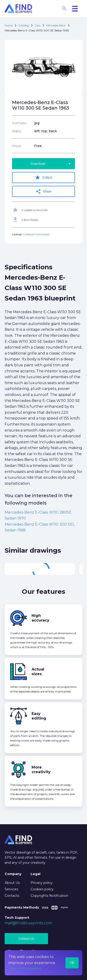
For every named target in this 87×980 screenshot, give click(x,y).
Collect (43, 178)
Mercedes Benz (56, 25)
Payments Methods (22, 907)
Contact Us (26, 939)
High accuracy (40, 618)
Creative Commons (36, 234)
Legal (35, 874)
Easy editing (39, 716)
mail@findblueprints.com (28, 923)
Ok (72, 963)
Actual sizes (38, 672)
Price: (17, 146)
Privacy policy (42, 883)
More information (25, 969)
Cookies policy (42, 889)
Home (9, 25)
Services (11, 889)
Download (53, 164)
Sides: (17, 131)
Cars (38, 25)
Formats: (19, 123)
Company (13, 874)
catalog (24, 25)
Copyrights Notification (49, 896)
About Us (12, 883)
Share (43, 191)
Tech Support (17, 918)
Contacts (12, 896)
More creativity (41, 770)
